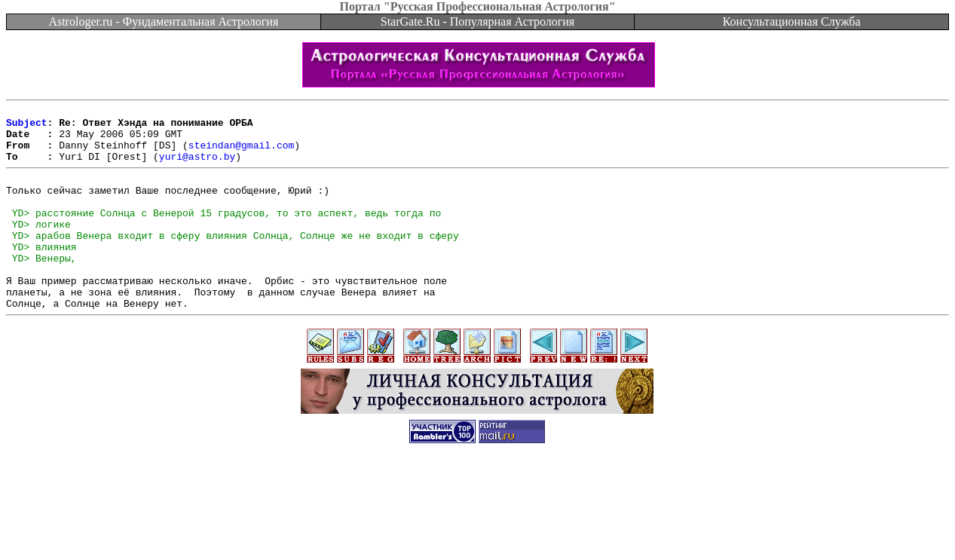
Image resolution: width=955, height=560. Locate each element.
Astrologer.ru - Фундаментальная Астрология (163, 21)
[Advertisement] (478, 526)
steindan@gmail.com (241, 154)
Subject (27, 127)
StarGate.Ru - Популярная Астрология (477, 21)
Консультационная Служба (792, 21)
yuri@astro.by (197, 167)
